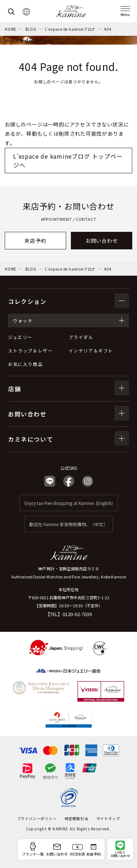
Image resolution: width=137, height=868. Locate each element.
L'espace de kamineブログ (70, 29)
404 (108, 29)
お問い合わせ (102, 241)
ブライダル (81, 337)
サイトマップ (108, 818)
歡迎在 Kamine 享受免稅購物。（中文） (68, 524)
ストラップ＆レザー (30, 350)
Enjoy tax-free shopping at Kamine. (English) (69, 503)
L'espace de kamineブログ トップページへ (68, 161)
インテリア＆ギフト (91, 350)
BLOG (31, 29)
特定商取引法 (77, 818)
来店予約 (35, 241)
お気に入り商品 (25, 364)
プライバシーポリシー (37, 818)
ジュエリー (20, 337)
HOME (11, 29)
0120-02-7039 (77, 614)
